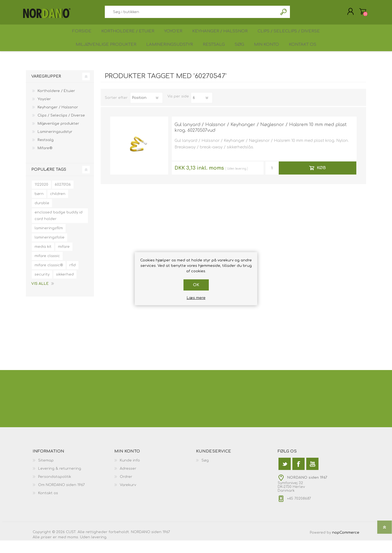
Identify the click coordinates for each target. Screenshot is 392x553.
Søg (284, 14)
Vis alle (40, 296)
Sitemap (46, 473)
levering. (99, 550)
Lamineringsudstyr (164, 55)
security (42, 287)
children (58, 206)
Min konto (268, 55)
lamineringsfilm (49, 241)
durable (42, 216)
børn (39, 206)
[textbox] (191, 14)
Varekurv (360, 13)
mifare (64, 259)
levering (241, 181)
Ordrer (126, 489)
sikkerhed (65, 287)
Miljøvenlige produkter (100, 55)
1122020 (41, 197)
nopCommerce (346, 545)
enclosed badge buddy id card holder (59, 228)
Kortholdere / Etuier (128, 37)
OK (196, 285)
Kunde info (130, 473)
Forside (80, 37)
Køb (321, 180)
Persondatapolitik (55, 489)
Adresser (128, 481)
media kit (43, 259)
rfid (73, 278)
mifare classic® (49, 278)
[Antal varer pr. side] (202, 110)
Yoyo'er (175, 37)
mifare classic (47, 268)
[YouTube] (312, 476)
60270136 (63, 197)
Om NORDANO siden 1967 (61, 497)
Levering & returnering (60, 481)
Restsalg (210, 55)
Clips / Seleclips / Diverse (292, 37)
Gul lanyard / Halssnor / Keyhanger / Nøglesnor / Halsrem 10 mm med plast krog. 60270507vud (261, 140)
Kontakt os (307, 55)
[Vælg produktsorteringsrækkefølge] (146, 110)
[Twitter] (285, 476)
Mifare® (45, 161)
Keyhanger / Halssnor (223, 37)
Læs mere (196, 298)
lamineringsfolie (50, 250)
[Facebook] (298, 476)
